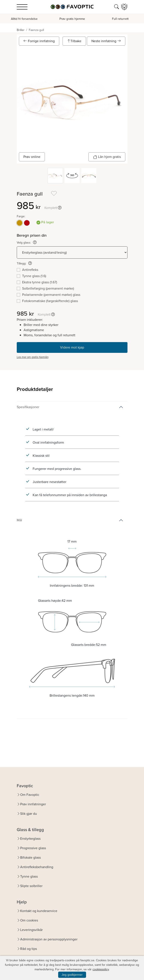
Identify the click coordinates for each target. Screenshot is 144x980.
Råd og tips (29, 949)
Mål (19, 520)
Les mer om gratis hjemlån (33, 357)
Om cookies (29, 920)
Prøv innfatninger (33, 804)
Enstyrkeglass (30, 839)
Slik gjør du (29, 814)
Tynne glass (29, 876)
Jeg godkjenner (72, 975)
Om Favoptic (30, 795)
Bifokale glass (30, 857)
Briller (21, 30)
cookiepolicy (101, 969)
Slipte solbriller (31, 886)
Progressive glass (33, 848)
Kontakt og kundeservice (39, 911)
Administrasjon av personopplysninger (49, 939)
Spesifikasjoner (28, 407)
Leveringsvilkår (31, 930)
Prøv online (32, 157)
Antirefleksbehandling (37, 867)
